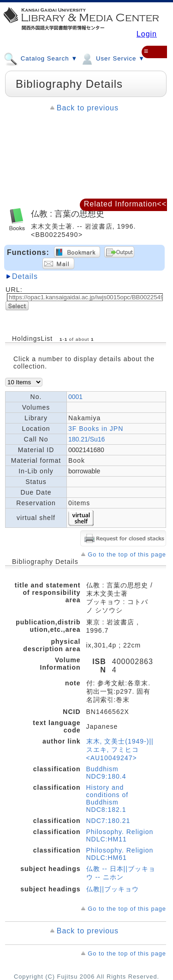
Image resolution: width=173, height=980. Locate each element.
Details (25, 276)
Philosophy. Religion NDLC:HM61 (120, 854)
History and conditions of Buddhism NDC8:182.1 (107, 799)
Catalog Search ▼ (41, 58)
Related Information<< (125, 204)
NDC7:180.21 (108, 821)
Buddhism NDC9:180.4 (106, 773)
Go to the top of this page (127, 554)
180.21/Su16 (86, 439)
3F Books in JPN (96, 429)
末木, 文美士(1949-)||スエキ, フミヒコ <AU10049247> (120, 750)
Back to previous (88, 108)
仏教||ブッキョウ (113, 889)
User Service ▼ (112, 58)
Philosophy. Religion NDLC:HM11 (120, 835)
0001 (75, 397)
